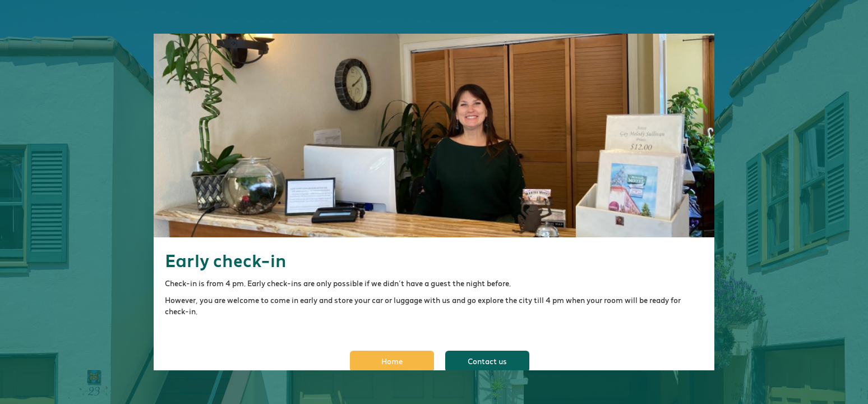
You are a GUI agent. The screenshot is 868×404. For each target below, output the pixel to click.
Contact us (487, 361)
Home (392, 361)
